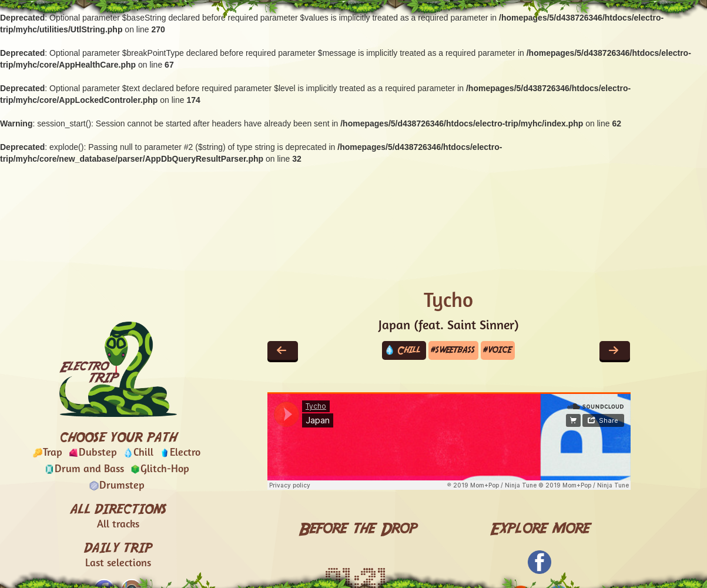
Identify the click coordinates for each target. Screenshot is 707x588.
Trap (53, 453)
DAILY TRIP (118, 556)
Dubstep (98, 453)
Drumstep (122, 486)
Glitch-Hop (165, 470)
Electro (185, 453)
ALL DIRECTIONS (118, 517)
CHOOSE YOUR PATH (118, 437)
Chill (143, 453)
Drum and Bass (89, 470)
